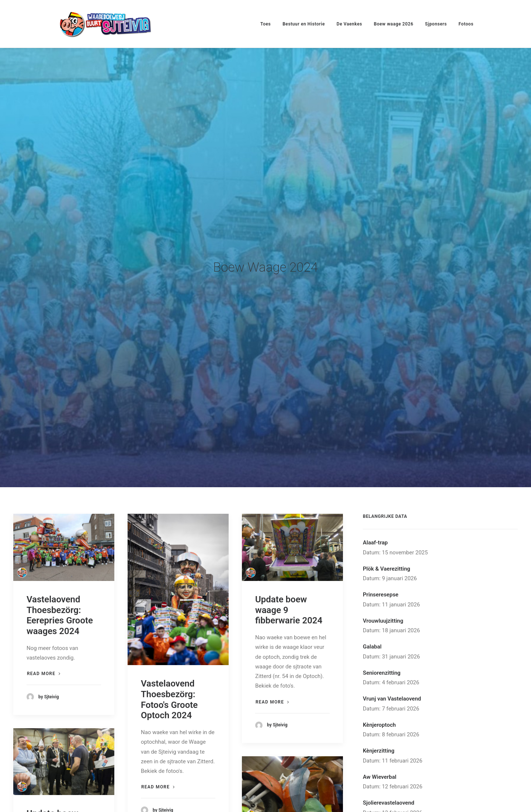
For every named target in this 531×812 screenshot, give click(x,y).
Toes (265, 24)
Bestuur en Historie (304, 24)
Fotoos (466, 24)
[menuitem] (268, 24)
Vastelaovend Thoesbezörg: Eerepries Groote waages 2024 (60, 561)
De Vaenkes (349, 24)
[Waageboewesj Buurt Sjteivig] (105, 24)
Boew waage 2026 (394, 24)
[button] (64, 494)
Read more (44, 620)
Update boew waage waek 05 (286, 793)
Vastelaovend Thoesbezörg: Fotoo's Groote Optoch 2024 (169, 646)
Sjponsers (436, 24)
